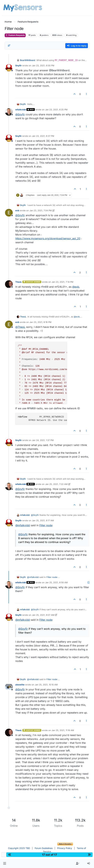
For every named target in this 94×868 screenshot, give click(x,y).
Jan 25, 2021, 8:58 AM (56, 582)
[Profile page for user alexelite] (9, 687)
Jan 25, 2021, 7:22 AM (56, 484)
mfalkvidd (21, 110)
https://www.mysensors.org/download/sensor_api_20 (48, 238)
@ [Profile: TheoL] (20, 327)
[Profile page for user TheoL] (9, 284)
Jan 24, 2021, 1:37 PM (43, 440)
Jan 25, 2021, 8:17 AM (43, 520)
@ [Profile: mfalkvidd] (23, 525)
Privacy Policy (65, 848)
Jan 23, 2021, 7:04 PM (41, 210)
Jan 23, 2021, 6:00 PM (43, 65)
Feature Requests (15, 35)
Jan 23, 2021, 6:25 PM (56, 110)
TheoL (19, 282)
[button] (5, 863)
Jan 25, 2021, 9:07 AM (43, 615)
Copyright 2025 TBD (19, 848)
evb (17, 210)
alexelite (20, 685)
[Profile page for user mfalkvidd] (9, 112)
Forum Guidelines (44, 848)
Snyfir (18, 65)
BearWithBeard (28, 60)
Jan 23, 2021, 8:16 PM (40, 322)
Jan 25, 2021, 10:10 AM (46, 685)
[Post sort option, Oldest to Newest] (9, 46)
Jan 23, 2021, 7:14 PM (62, 282)
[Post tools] (86, 94)
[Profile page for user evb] (9, 213)
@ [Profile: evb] (76, 287)
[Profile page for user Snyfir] (9, 68)
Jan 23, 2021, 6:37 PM (43, 136)
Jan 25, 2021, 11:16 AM (63, 730)
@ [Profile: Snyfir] (20, 114)
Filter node (46, 525)
